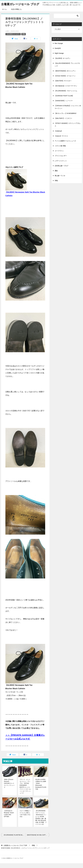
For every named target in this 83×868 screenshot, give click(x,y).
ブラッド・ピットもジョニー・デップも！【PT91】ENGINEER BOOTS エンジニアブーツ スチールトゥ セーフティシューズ (25, 791)
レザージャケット (61, 166)
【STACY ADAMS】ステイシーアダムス (68, 129)
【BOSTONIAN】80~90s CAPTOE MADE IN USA (38, 840)
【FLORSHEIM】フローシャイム (66, 96)
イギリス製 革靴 (60, 151)
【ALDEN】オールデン (13, 39)
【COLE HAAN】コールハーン (65, 81)
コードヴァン (59, 156)
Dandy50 (58, 53)
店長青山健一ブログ (61, 170)
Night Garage (59, 58)
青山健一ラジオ (60, 180)
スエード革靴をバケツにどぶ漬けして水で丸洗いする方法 (25, 818)
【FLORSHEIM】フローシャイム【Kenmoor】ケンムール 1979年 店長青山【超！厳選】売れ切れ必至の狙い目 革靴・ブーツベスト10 (41, 822)
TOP (15, 850)
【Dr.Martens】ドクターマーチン (66, 91)
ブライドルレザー (61, 160)
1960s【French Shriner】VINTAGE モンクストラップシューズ (9, 788)
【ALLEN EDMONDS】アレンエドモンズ (67, 69)
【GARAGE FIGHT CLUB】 (64, 100)
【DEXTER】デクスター (63, 85)
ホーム (4, 14)
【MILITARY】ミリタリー (63, 123)
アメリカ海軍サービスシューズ (65, 146)
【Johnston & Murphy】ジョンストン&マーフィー (68, 112)
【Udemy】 (59, 136)
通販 (56, 175)
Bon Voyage (59, 48)
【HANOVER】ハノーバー (64, 105)
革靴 (24, 39)
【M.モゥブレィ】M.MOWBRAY (66, 118)
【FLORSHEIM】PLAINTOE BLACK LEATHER (14, 840)
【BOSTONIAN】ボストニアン (65, 76)
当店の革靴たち (16, 14)
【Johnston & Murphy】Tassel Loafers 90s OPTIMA (9, 818)
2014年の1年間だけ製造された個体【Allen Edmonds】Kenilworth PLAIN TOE (41, 789)
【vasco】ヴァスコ (61, 141)
